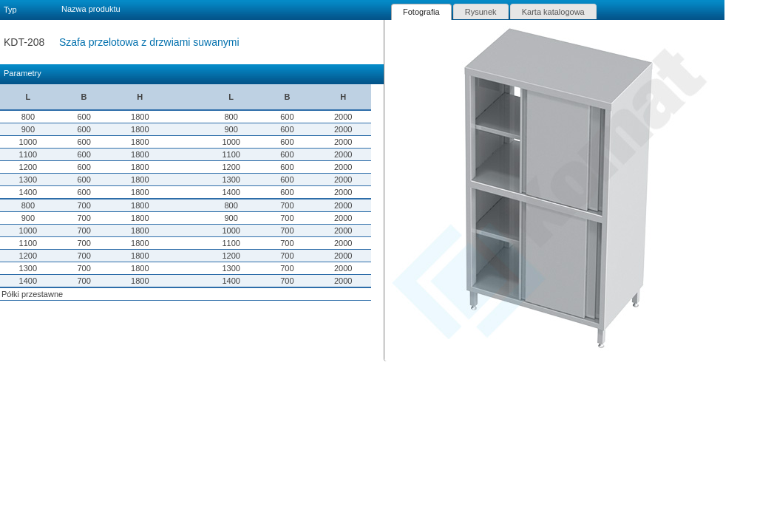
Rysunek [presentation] (481, 12)
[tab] (421, 12)
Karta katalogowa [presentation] (553, 12)
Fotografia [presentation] (421, 12)
